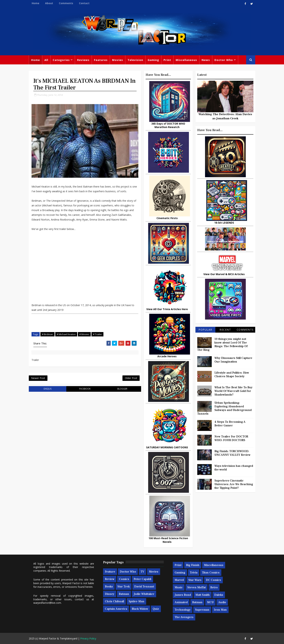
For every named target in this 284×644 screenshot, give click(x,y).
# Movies (84, 334)
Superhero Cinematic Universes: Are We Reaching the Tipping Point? (234, 484)
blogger (122, 389)
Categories (61, 60)
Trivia (194, 573)
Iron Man (220, 610)
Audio (222, 602)
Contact (84, 3)
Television (135, 60)
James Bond (183, 595)
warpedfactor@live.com (47, 603)
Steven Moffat (197, 587)
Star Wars (195, 580)
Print (167, 60)
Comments (66, 3)
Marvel (179, 580)
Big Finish (193, 565)
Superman (202, 610)
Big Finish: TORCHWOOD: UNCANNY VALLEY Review (232, 453)
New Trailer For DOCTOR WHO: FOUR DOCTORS (231, 438)
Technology (183, 610)
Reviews (83, 60)
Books (109, 587)
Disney (110, 594)
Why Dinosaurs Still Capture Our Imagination (233, 360)
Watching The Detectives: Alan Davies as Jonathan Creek (225, 116)
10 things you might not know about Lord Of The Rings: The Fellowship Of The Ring (222, 344)
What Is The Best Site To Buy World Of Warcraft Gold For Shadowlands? (233, 391)
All (46, 60)
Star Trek (124, 587)
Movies (118, 60)
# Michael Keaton (66, 334)
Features (101, 60)
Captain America (116, 609)
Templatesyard (69, 638)
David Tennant (144, 587)
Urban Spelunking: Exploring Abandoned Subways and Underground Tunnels (224, 408)
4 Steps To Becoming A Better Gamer (230, 424)
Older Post (131, 378)
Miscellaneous (186, 60)
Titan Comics (211, 573)
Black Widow (140, 609)
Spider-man (136, 601)
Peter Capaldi (142, 579)
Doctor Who (224, 60)
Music (179, 587)
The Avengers (184, 617)
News (206, 60)
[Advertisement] (85, 325)
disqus (48, 389)
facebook (85, 389)
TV (142, 572)
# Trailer (97, 334)
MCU (210, 602)
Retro (214, 587)
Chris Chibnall (114, 601)
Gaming (153, 60)
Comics (124, 579)
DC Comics (213, 580)
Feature (110, 572)
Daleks (219, 595)
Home (35, 3)
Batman (124, 594)
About (49, 3)
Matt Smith (203, 595)
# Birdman (47, 334)
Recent (225, 330)
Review (110, 579)
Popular (205, 330)
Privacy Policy (88, 638)
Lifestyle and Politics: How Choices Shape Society (232, 375)
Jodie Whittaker (144, 594)
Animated (181, 602)
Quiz (156, 609)
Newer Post (38, 378)
